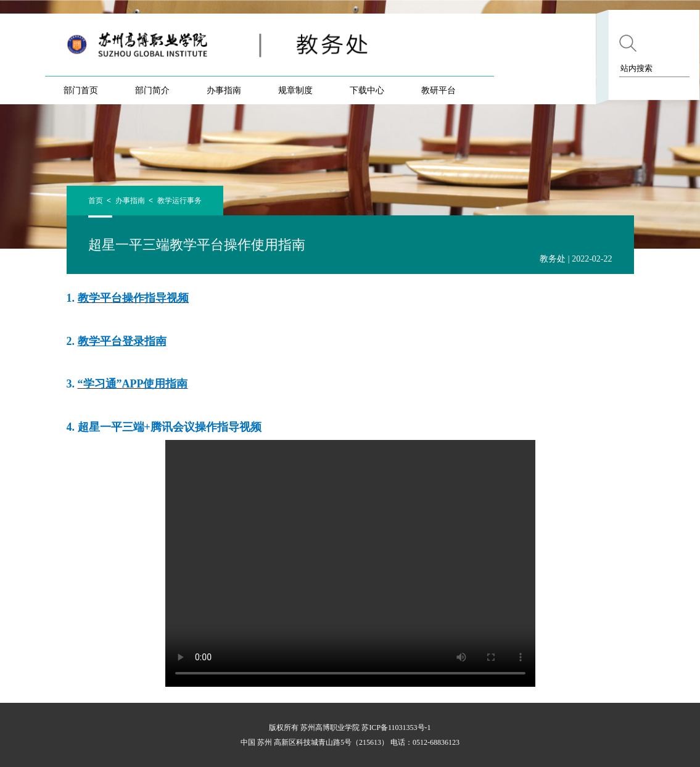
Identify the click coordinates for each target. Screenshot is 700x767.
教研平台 (439, 90)
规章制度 (295, 90)
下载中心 (367, 90)
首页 (96, 201)
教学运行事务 (179, 201)
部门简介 (152, 90)
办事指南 (224, 90)
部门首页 (81, 90)
